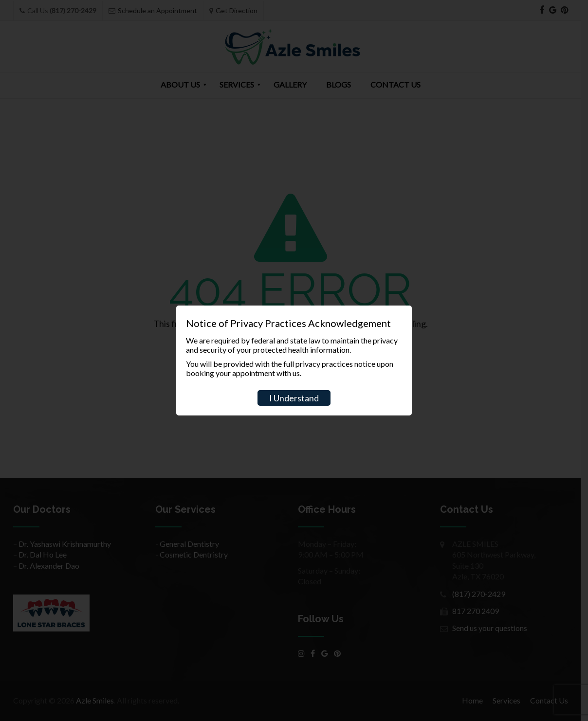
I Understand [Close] (294, 398)
